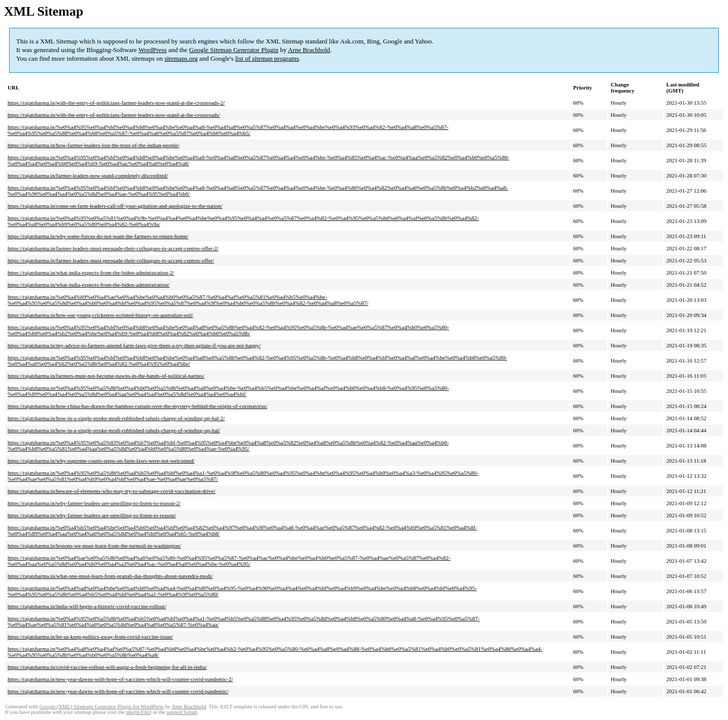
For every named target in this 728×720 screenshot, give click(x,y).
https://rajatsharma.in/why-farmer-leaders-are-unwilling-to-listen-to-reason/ (92, 515)
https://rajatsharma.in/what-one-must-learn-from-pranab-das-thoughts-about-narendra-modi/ (110, 576)
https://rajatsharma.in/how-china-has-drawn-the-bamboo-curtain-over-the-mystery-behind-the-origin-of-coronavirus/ (138, 406)
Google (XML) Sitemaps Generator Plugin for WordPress (102, 707)
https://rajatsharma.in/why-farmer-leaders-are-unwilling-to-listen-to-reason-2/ (94, 503)
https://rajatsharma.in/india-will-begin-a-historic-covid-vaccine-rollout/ (87, 606)
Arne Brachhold (309, 50)
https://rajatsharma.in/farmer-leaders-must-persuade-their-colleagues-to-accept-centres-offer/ (111, 260)
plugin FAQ (139, 712)
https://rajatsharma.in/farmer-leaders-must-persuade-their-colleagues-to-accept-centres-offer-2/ (113, 248)
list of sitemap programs (267, 58)
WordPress (153, 50)
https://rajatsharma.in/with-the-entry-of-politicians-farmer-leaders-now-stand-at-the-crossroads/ (114, 115)
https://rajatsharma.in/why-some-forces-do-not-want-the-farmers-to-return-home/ (98, 236)
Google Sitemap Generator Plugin (234, 50)
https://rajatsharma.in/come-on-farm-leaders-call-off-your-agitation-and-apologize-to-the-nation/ (115, 206)
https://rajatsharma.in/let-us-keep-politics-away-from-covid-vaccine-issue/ (90, 637)
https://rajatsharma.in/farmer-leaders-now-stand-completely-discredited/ (88, 175)
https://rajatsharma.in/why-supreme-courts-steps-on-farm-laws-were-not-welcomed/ (101, 461)
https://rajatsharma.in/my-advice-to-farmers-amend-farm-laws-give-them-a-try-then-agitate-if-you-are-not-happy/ (134, 345)
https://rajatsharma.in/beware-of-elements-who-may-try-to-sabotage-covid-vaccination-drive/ (111, 491)
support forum (182, 712)
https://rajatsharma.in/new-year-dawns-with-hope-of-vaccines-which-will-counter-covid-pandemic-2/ (120, 679)
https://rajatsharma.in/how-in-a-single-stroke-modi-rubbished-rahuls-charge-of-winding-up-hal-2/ (116, 418)
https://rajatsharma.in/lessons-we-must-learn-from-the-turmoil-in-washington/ (94, 546)
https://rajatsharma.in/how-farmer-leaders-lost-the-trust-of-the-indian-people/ (94, 145)
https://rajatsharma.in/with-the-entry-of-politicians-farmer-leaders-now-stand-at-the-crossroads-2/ (116, 103)
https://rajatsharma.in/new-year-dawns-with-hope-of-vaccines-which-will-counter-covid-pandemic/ (118, 691)
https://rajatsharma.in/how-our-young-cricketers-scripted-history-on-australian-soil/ (100, 315)
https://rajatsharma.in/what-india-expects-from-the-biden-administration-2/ (91, 273)
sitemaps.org (181, 58)
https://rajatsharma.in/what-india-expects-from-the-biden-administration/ (88, 285)
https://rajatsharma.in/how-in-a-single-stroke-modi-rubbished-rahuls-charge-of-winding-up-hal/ (114, 430)
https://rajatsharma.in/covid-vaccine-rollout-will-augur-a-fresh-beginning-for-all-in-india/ (107, 667)
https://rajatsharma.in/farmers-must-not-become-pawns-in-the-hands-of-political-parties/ (106, 376)
